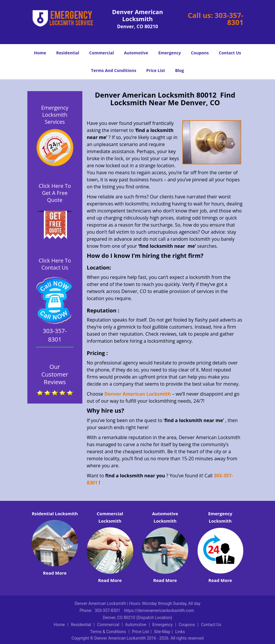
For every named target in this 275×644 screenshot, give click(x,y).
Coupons (200, 53)
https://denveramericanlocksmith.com (159, 610)
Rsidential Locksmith (55, 513)
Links (180, 632)
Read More (55, 573)
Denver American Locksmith (138, 394)
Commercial (101, 53)
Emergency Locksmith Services (55, 115)
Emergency (170, 53)
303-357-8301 (229, 19)
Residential (68, 53)
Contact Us (230, 53)
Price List (156, 70)
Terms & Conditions (108, 632)
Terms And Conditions (114, 70)
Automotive (136, 53)
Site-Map (162, 632)
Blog (179, 70)
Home (40, 53)
